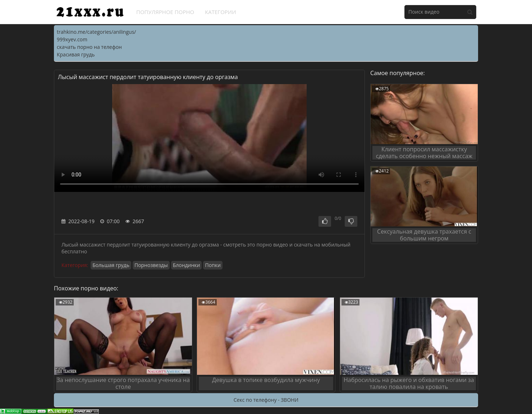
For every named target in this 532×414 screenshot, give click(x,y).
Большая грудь (111, 265)
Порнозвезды (151, 265)
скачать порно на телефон (89, 47)
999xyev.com (72, 39)
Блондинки (187, 265)
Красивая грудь (76, 54)
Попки (213, 265)
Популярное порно (165, 12)
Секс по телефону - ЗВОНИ (266, 400)
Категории (221, 12)
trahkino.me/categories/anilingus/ (96, 32)
